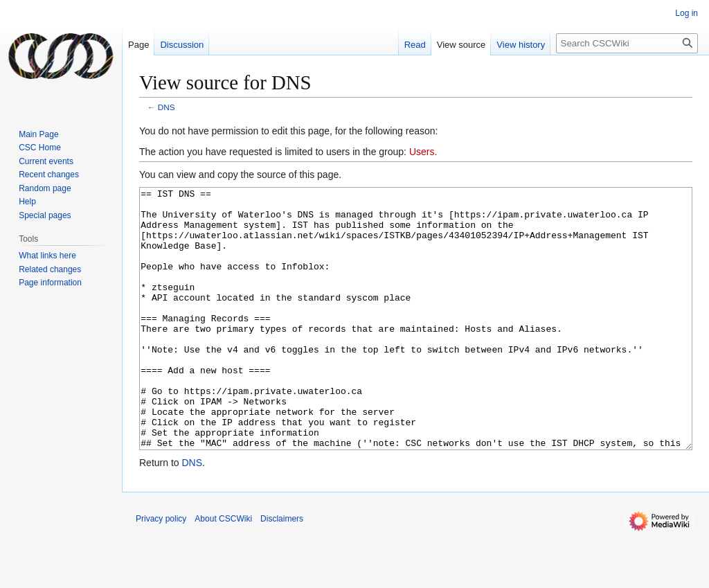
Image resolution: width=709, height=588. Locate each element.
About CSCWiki (223, 571)
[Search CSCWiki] (627, 43)
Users (422, 152)
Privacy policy (161, 571)
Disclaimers (282, 571)
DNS (167, 107)
